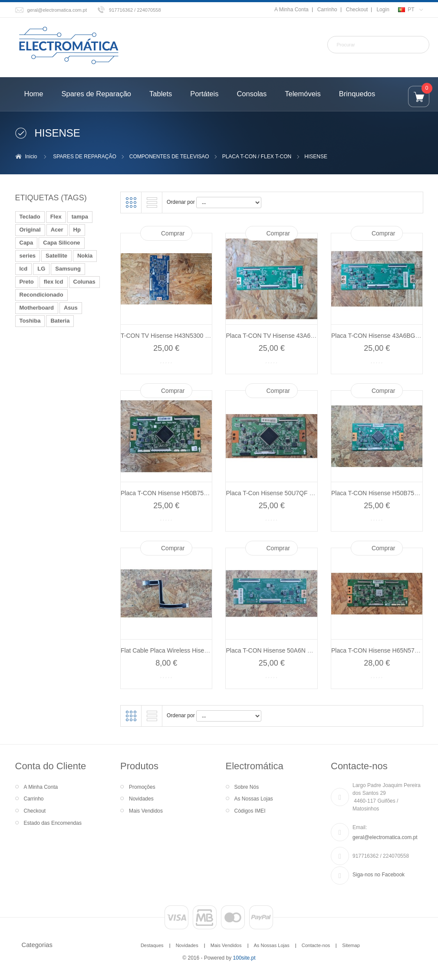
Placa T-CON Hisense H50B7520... (168, 493)
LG (41, 269)
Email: (360, 827)
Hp (77, 230)
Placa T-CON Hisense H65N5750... (379, 650)
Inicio (31, 157)
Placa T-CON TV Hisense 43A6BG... (275, 336)
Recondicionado (41, 295)
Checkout (357, 10)
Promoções (142, 787)
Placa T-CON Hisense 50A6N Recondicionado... (291, 650)
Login (383, 10)
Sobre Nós (247, 787)
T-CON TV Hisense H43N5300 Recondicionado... (187, 336)
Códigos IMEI (250, 811)
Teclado (30, 217)
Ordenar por (181, 202)
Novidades (141, 799)
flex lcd (54, 282)
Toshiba (30, 321)
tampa (80, 217)
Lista (152, 203)
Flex (56, 217)
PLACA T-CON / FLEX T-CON (257, 157)
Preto (27, 282)
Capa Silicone (61, 243)
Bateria (60, 321)
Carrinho (327, 10)
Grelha (131, 203)
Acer (57, 230)
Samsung (68, 269)
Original (30, 230)
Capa (26, 243)
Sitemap (351, 945)
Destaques (152, 945)
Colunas (84, 282)
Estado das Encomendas (53, 823)
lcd (24, 269)
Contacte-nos (316, 945)
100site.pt (244, 958)
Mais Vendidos (146, 811)
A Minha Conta (291, 10)
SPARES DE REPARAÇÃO (85, 157)
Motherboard (37, 308)
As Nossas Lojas (254, 799)
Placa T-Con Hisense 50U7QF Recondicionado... (292, 493)
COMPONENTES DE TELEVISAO (169, 157)
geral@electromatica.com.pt (57, 10)
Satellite (56, 256)
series (28, 256)
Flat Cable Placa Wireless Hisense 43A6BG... (182, 650)
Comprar (173, 233)
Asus (71, 308)
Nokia (85, 256)
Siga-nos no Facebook (379, 875)
